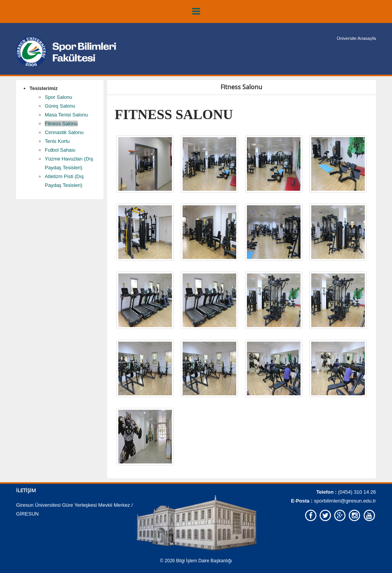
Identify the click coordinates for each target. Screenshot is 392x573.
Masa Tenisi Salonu (66, 115)
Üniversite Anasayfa (357, 38)
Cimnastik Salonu (64, 132)
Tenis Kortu (57, 141)
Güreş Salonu (60, 106)
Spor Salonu (59, 97)
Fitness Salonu (61, 124)
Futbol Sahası (60, 150)
